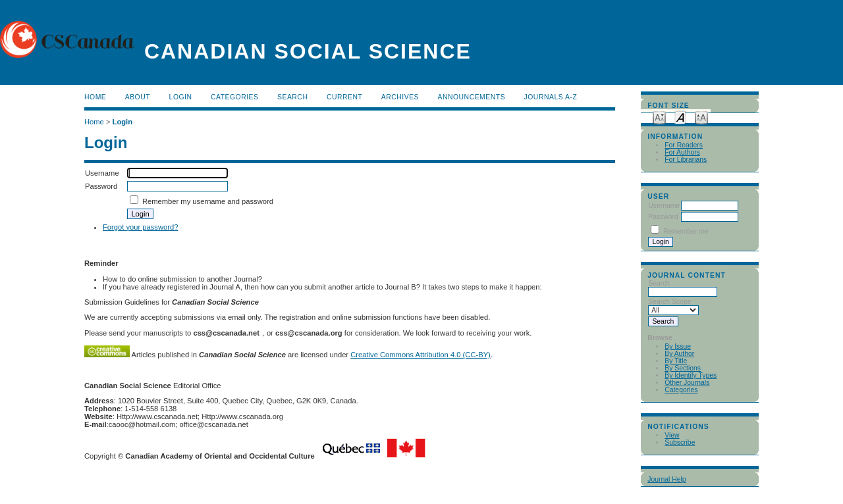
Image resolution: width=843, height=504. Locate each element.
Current (344, 97)
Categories (681, 390)
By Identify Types (691, 375)
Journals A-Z (551, 97)
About (138, 97)
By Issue (678, 346)
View (672, 435)
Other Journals (687, 383)
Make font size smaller (659, 117)
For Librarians (686, 160)
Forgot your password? (140, 227)
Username (664, 206)
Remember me (686, 231)
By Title (676, 361)
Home (95, 97)
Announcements (472, 97)
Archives (400, 97)
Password (663, 217)
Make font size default (680, 117)
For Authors (682, 152)
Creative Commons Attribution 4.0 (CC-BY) (421, 355)
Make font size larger (701, 117)
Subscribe (680, 442)
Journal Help (666, 479)
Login (181, 97)
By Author (679, 354)
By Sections (683, 368)
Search (292, 97)
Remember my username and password (208, 201)
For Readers (684, 145)
